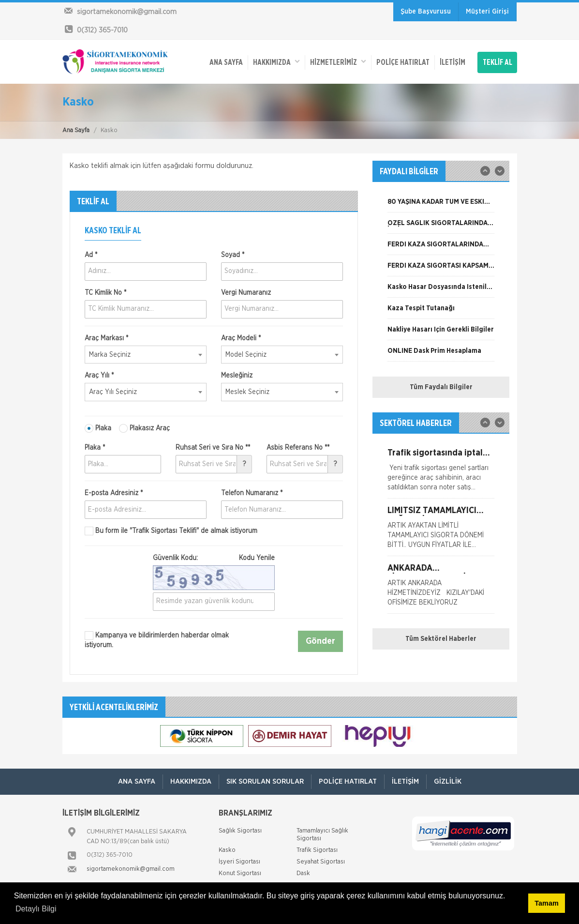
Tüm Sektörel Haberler (441, 639)
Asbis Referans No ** (298, 448)
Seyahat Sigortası (321, 862)
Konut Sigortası (240, 873)
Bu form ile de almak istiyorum (171, 531)
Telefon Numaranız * (252, 493)
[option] (441, 205)
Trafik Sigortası (317, 850)
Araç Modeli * (241, 338)
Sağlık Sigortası (240, 831)
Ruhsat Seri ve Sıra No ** (213, 448)
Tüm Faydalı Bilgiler (441, 387)
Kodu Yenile (257, 558)
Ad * (91, 255)
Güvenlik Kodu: (214, 558)
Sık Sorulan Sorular (265, 781)
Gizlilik (448, 781)
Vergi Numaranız (246, 293)
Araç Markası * (106, 338)
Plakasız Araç (144, 428)
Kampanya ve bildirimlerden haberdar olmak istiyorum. (157, 640)
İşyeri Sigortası (239, 862)
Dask (303, 873)
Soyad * (233, 255)
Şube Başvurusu (426, 12)
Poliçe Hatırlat (403, 62)
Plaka (98, 428)
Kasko (227, 850)
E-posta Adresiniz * (114, 493)
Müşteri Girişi (487, 12)
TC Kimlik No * (105, 293)
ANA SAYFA (226, 62)
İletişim (453, 62)
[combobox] (146, 355)
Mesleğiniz (237, 376)
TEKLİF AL (497, 62)
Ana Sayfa (76, 130)
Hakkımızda (276, 62)
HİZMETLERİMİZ (338, 62)
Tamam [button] (546, 903)
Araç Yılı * (99, 376)
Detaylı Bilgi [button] (36, 909)
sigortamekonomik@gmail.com (131, 869)
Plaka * (95, 448)
